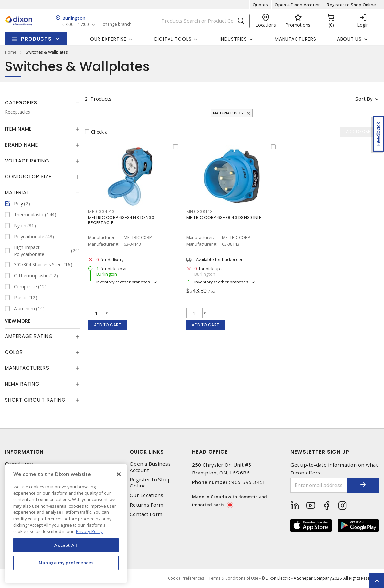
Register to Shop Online (351, 5)
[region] (66, 524)
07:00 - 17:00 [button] (76, 24)
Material (17, 192)
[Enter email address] (319, 485)
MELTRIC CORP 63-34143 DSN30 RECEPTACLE (121, 220)
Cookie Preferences (186, 578)
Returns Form (146, 505)
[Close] (119, 474)
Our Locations (146, 495)
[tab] (42, 103)
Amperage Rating (29, 336)
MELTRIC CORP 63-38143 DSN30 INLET (225, 217)
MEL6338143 (200, 212)
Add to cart (108, 325)
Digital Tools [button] (173, 39)
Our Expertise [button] (108, 39)
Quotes (261, 5)
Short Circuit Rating (35, 400)
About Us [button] (349, 39)
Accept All (66, 545)
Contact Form (146, 514)
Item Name (18, 129)
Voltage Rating (27, 161)
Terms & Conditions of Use (233, 578)
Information (24, 452)
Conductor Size (28, 177)
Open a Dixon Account (297, 5)
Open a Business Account (150, 467)
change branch (117, 24)
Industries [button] (233, 39)
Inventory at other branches (124, 282)
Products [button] (36, 39)
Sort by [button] (364, 99)
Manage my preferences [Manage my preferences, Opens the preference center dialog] (66, 563)
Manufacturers (296, 39)
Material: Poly (228, 113)
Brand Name (21, 145)
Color (14, 352)
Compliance (19, 464)
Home (11, 52)
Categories (21, 103)
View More (18, 321)
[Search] (202, 21)
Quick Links (147, 452)
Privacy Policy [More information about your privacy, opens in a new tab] (89, 531)
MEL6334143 (101, 212)
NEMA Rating (22, 384)
